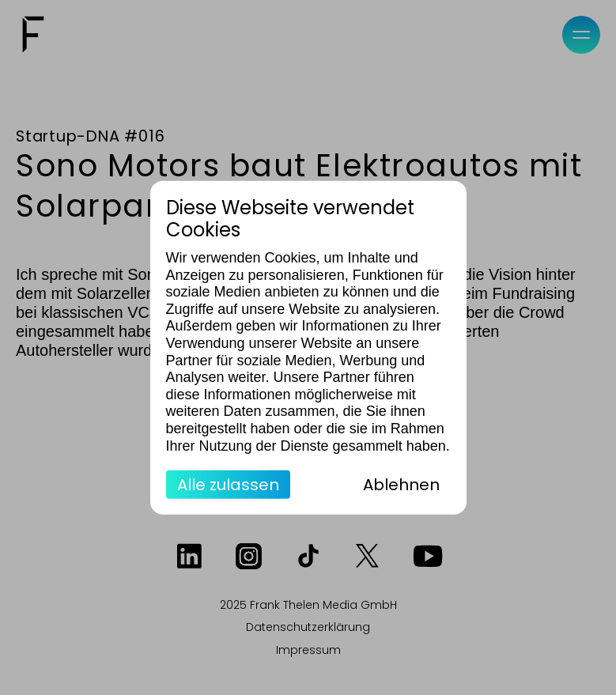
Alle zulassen (228, 485)
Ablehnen (401, 485)
